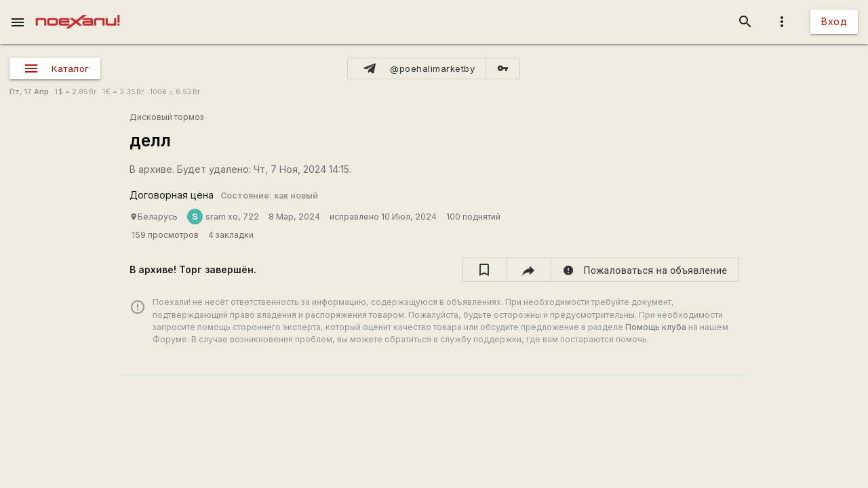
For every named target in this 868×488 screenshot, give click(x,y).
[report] (645, 270)
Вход (834, 21)
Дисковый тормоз (167, 117)
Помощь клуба (656, 327)
